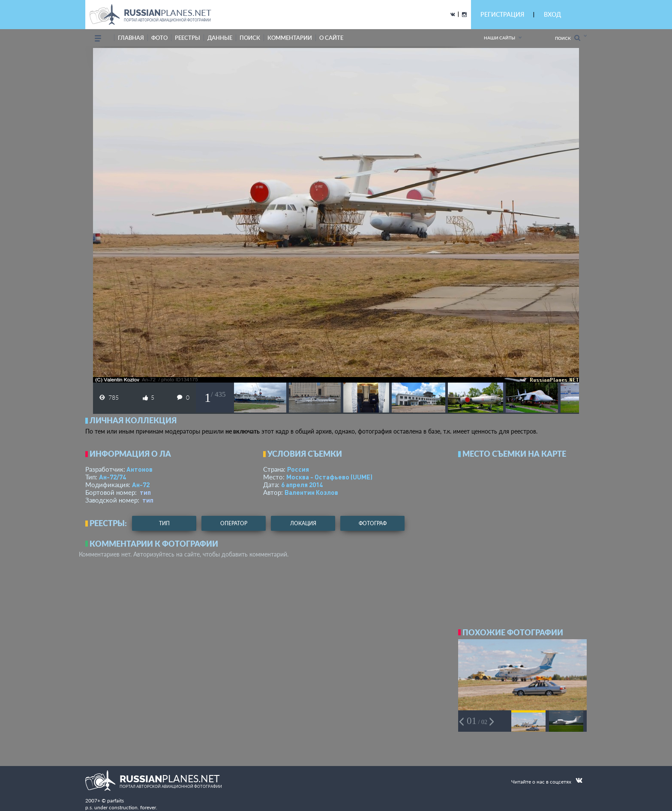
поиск (250, 38)
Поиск (568, 38)
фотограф (373, 523)
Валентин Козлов (311, 492)
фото (159, 38)
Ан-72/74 (112, 477)
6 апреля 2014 (302, 485)
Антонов (139, 469)
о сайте (331, 38)
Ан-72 (141, 485)
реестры (187, 38)
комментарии (290, 38)
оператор (234, 523)
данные (220, 38)
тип (145, 492)
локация (303, 523)
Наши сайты (499, 38)
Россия (298, 469)
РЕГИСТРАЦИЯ (502, 14)
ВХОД (552, 14)
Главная (131, 38)
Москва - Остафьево (329, 477)
